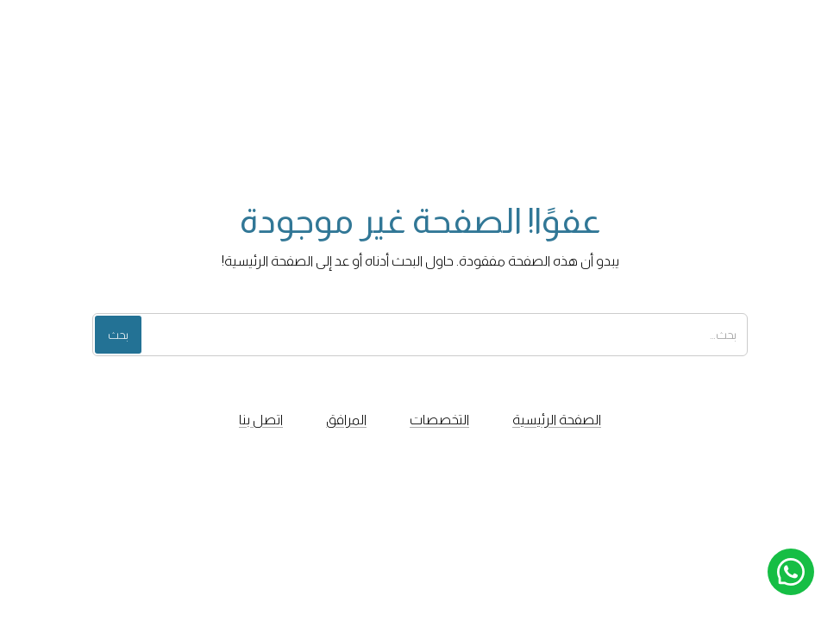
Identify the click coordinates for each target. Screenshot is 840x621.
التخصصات (439, 420)
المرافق (346, 420)
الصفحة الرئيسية (557, 420)
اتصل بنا (261, 420)
